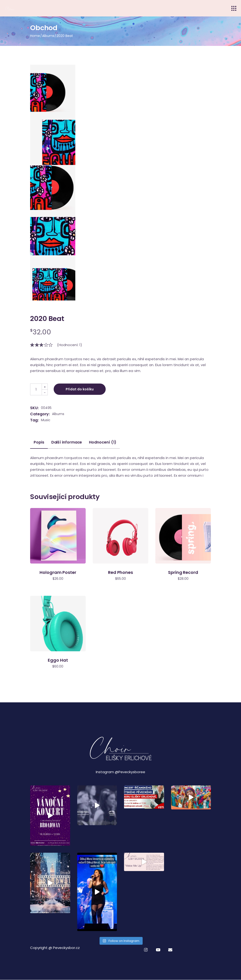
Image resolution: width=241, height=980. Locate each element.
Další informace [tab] (67, 442)
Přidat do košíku (80, 389)
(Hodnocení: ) (70, 345)
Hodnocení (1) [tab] (103, 442)
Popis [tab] (39, 442)
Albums (58, 414)
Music (46, 420)
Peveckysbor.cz (66, 948)
